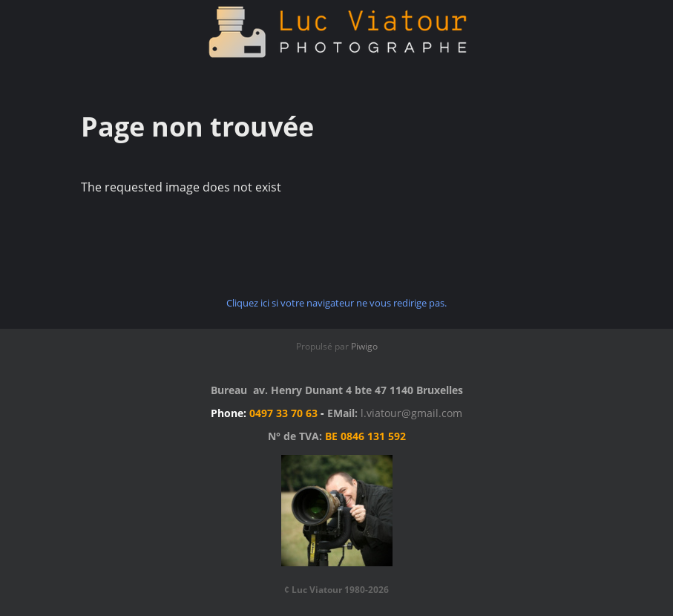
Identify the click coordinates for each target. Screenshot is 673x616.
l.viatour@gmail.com (411, 413)
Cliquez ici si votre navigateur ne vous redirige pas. (336, 303)
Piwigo (364, 346)
